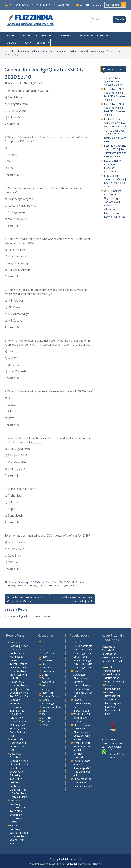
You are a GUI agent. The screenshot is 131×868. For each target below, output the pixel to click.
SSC (61, 582)
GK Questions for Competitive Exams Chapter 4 (83, 782)
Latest (23, 35)
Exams (101, 35)
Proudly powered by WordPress (47, 864)
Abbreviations (49, 660)
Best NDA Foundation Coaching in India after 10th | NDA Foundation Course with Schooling (19, 764)
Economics (48, 671)
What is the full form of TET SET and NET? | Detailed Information (83, 750)
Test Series (41, 35)
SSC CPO (47, 721)
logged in (24, 616)
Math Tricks (48, 693)
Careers (12, 43)
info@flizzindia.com (91, 5)
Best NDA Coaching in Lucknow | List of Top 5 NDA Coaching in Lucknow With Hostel (20, 811)
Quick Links (113, 5)
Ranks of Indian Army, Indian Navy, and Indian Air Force (115, 123)
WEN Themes (94, 864)
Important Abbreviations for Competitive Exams (25, 599)
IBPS (37, 582)
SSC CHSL (47, 718)
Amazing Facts (50, 696)
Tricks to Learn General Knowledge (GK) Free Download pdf (82, 768)
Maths (45, 657)
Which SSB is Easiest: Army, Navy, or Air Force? (115, 213)
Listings (41, 43)
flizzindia (38, 83)
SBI (43, 714)
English (45, 675)
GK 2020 (54, 586)
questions (46, 582)
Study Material (64, 35)
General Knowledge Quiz (30, 586)
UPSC (67, 582)
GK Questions (67, 586)
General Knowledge (66, 51)
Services (85, 35)
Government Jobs (51, 707)
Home (11, 35)
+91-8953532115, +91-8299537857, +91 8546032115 (39, 5)
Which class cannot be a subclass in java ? (77, 599)
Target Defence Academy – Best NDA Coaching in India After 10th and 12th (19, 671)
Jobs (26, 43)
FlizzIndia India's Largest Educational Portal (28, 51)
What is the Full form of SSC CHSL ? (82, 718)
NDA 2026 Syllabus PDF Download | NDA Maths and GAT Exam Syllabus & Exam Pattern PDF (19, 725)
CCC (44, 664)
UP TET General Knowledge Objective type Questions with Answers (113, 198)
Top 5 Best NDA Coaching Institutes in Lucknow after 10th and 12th (19, 703)
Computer (47, 667)
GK (32, 582)
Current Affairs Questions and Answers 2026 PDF (115, 81)
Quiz (55, 582)
